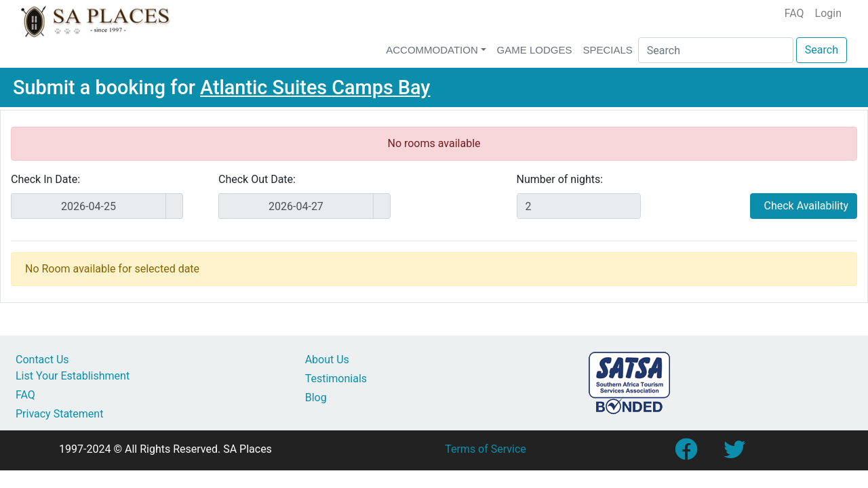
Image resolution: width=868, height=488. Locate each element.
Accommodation (432, 50)
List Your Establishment (73, 376)
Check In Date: (45, 179)
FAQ (794, 13)
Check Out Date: (257, 179)
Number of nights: (560, 179)
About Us (327, 360)
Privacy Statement (59, 414)
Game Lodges (535, 50)
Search (822, 50)
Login (828, 13)
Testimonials (336, 379)
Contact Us (42, 360)
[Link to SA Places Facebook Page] (686, 454)
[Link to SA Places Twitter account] (734, 454)
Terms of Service (486, 449)
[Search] (716, 50)
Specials (607, 50)
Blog (316, 398)
